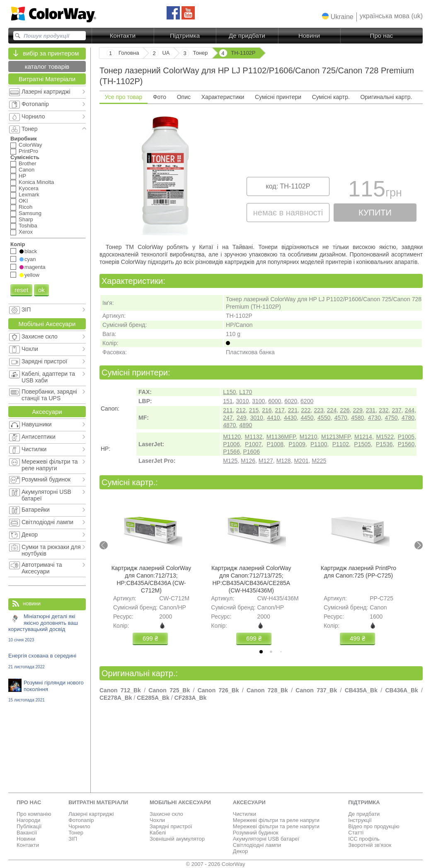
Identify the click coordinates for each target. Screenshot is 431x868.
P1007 (253, 444)
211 (228, 410)
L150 (229, 392)
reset (21, 290)
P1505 (362, 444)
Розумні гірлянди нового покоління (47, 691)
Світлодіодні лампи (257, 845)
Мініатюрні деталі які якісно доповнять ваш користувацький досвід (47, 628)
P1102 (341, 444)
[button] (338, 17)
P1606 (251, 452)
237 (396, 410)
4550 (324, 418)
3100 (258, 401)
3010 (242, 401)
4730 (374, 418)
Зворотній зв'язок (370, 845)
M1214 (363, 437)
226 (345, 410)
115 (375, 191)
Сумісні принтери (278, 97)
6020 (291, 401)
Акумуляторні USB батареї (266, 839)
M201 (301, 461)
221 (293, 410)
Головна (129, 53)
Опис (184, 97)
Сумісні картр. (331, 97)
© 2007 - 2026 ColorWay (216, 864)
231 (371, 410)
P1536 (384, 444)
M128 (284, 461)
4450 (307, 418)
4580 (357, 418)
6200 (307, 401)
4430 (290, 418)
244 (410, 410)
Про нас (382, 35)
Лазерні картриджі (91, 814)
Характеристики (223, 97)
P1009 (297, 444)
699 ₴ (150, 638)
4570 (341, 418)
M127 (266, 461)
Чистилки (245, 814)
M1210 (309, 437)
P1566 (231, 452)
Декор (240, 851)
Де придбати (247, 35)
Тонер (76, 833)
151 (228, 401)
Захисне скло (166, 814)
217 (280, 410)
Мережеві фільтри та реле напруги (276, 820)
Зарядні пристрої (171, 826)
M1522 (385, 437)
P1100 (319, 444)
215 (254, 410)
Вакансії (27, 833)
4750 (391, 418)
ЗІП (73, 839)
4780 (408, 418)
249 (241, 418)
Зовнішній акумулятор (177, 839)
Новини (309, 35)
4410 (273, 418)
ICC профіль (364, 839)
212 (241, 410)
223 (318, 410)
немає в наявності (288, 213)
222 (306, 410)
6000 (275, 401)
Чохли (157, 820)
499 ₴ (357, 638)
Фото (160, 97)
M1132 (253, 437)
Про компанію (34, 814)
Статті (356, 833)
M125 (230, 461)
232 (384, 410)
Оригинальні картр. (386, 97)
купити (375, 213)
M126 (248, 461)
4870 (229, 425)
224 (332, 410)
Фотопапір (81, 820)
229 (357, 410)
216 (267, 410)
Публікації (29, 826)
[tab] (261, 652)
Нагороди (28, 820)
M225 (319, 461)
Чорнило (79, 826)
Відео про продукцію (374, 826)
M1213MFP (336, 437)
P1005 (406, 437)
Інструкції (360, 820)
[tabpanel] (261, 173)
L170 (246, 392)
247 (228, 418)
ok (41, 290)
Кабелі (158, 833)
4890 (246, 425)
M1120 (232, 437)
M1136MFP (281, 437)
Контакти (123, 35)
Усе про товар (124, 97)
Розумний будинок (256, 833)
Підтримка (185, 35)
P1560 (406, 444)
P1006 (231, 444)
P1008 (275, 444)
